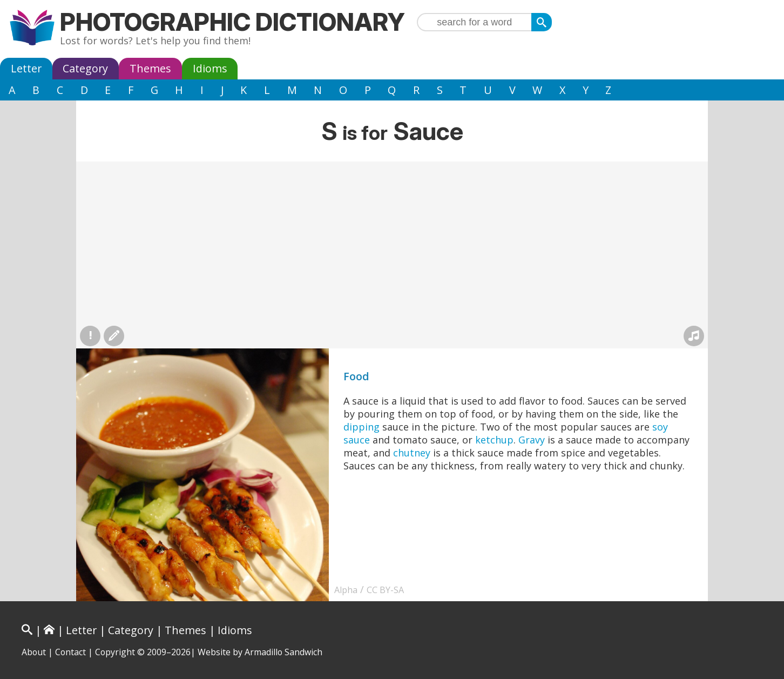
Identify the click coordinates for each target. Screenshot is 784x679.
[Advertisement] (392, 243)
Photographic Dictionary (232, 22)
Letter (26, 68)
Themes (150, 68)
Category (85, 68)
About (34, 652)
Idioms (210, 68)
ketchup (494, 440)
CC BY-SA (385, 590)
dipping (361, 427)
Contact (70, 652)
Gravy (532, 440)
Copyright (115, 652)
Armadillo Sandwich (283, 652)
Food (356, 376)
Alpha (346, 590)
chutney (412, 453)
